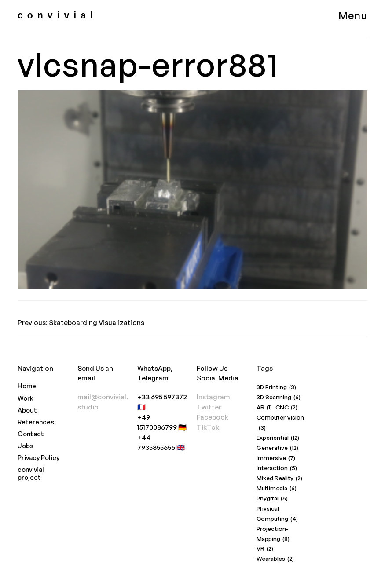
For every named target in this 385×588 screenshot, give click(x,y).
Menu (353, 16)
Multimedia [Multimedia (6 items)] (277, 488)
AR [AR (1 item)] (264, 407)
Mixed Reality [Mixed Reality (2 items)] (279, 478)
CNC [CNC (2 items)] (286, 407)
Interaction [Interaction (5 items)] (277, 468)
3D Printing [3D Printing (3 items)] (276, 387)
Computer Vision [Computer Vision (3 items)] (280, 423)
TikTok (208, 427)
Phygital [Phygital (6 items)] (272, 499)
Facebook (213, 417)
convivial (57, 15)
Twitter (209, 407)
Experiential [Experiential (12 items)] (278, 438)
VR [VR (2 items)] (265, 549)
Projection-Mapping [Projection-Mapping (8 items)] (273, 535)
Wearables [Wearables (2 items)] (275, 559)
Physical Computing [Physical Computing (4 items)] (277, 514)
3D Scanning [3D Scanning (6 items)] (279, 397)
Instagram (213, 397)
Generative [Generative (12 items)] (277, 448)
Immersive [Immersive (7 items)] (276, 458)
